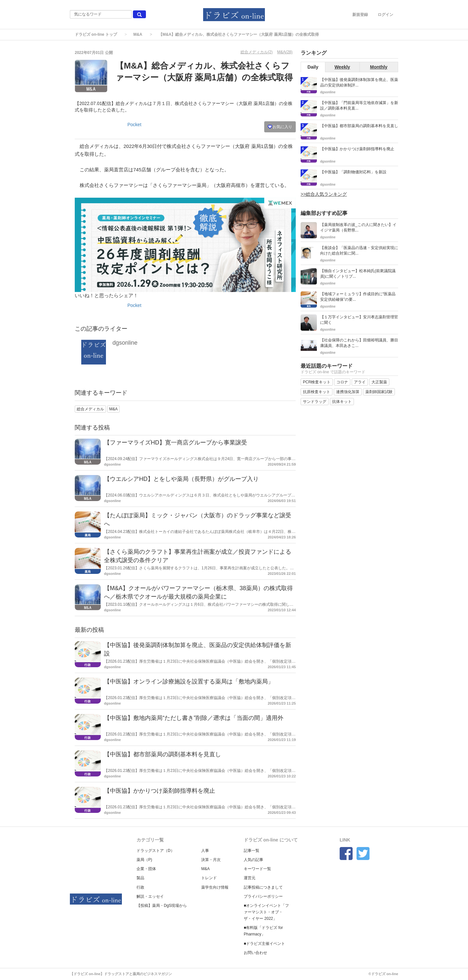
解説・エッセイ (150, 896)
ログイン (385, 15)
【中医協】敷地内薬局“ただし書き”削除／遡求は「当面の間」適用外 (194, 718)
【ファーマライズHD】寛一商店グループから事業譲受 (175, 443)
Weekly (342, 67)
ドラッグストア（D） (156, 851)
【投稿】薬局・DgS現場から (162, 906)
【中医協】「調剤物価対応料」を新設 (353, 172)
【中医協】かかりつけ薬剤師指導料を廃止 (160, 791)
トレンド (209, 878)
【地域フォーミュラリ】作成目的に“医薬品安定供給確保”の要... (358, 297)
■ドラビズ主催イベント (264, 944)
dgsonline (125, 343)
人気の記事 (253, 860)
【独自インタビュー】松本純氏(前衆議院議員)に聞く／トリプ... (358, 274)
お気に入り (280, 127)
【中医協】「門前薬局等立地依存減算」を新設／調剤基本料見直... (359, 106)
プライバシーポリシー (263, 896)
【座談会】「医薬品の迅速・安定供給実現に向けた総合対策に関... (359, 251)
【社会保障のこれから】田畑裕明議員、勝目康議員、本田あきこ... (359, 343)
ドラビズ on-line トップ (96, 34)
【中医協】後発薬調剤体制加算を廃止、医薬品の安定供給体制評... (359, 82)
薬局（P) (144, 860)
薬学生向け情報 (215, 887)
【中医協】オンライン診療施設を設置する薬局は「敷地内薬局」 (189, 682)
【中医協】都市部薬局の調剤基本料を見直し (162, 754)
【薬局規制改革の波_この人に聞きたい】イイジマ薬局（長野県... (358, 227)
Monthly (379, 67)
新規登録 (360, 15)
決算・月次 (211, 860)
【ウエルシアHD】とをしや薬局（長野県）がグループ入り (181, 479)
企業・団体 (146, 869)
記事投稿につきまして (263, 887)
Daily (313, 67)
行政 (140, 887)
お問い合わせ (255, 953)
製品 (140, 878)
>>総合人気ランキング (324, 194)
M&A (138, 34)
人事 (205, 851)
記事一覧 (252, 851)
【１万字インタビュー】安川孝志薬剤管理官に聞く (359, 320)
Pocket (134, 125)
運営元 (250, 878)
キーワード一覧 (257, 869)
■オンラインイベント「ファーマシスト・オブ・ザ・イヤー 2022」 (266, 912)
